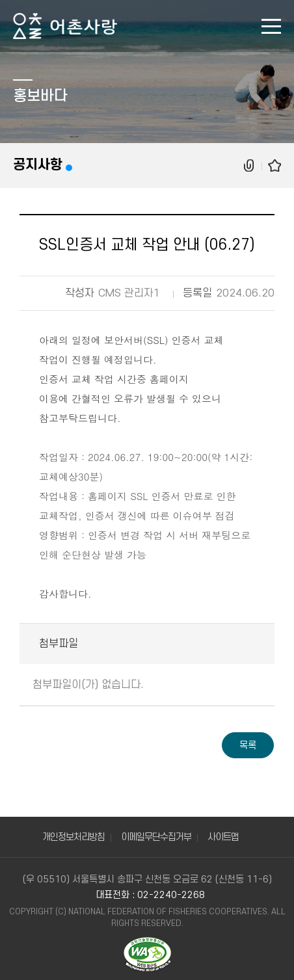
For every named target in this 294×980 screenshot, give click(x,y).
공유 (250, 166)
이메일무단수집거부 (156, 837)
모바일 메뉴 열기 (271, 26)
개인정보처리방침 (73, 837)
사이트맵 (223, 837)
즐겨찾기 (274, 166)
